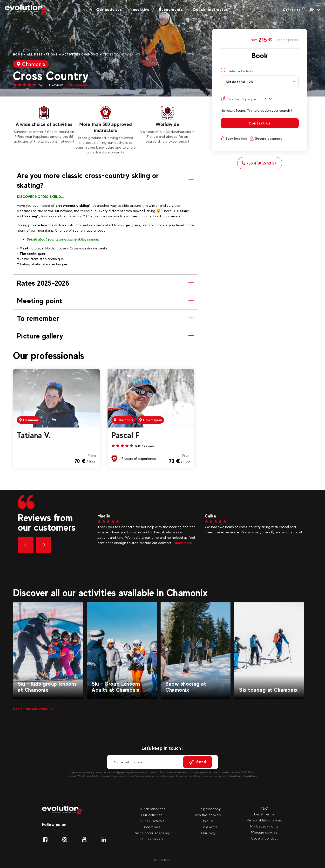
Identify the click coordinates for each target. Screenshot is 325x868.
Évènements (171, 10)
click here (252, 776)
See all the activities (33, 709)
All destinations (42, 55)
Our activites (109, 10)
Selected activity (237, 70)
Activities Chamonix (80, 55)
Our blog (208, 833)
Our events (208, 827)
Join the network (208, 815)
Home (18, 55)
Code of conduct (264, 838)
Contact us (260, 123)
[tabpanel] (44, 125)
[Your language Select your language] (315, 10)
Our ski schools (152, 821)
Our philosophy (208, 809)
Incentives (152, 827)
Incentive (141, 10)
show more (178, 543)
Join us (208, 821)
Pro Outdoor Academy (152, 833)
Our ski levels (152, 839)
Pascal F (125, 435)
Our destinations (152, 809)
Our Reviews (77, 85)
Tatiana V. (34, 435)
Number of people (238, 98)
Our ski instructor (210, 10)
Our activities (152, 815)
